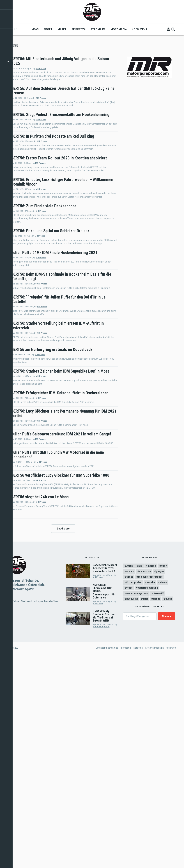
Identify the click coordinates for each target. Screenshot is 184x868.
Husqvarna (132, 810)
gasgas (160, 782)
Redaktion (171, 859)
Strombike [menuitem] (98, 29)
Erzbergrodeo (134, 794)
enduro (130, 782)
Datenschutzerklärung (107, 859)
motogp (152, 777)
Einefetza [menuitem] (79, 29)
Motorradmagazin (155, 859)
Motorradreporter (101, 837)
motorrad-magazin (148, 799)
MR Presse (89, 69)
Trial (146, 810)
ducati (169, 810)
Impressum (126, 859)
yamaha (151, 794)
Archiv (130, 777)
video (129, 799)
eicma (164, 794)
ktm (141, 777)
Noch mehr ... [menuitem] (141, 31)
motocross (145, 782)
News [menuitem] (35, 29)
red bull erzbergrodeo (151, 788)
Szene (130, 788)
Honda (157, 810)
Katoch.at (138, 859)
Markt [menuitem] (62, 29)
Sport (165, 777)
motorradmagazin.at (137, 804)
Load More (63, 739)
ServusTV (159, 804)
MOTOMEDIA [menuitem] (119, 29)
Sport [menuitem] (48, 29)
